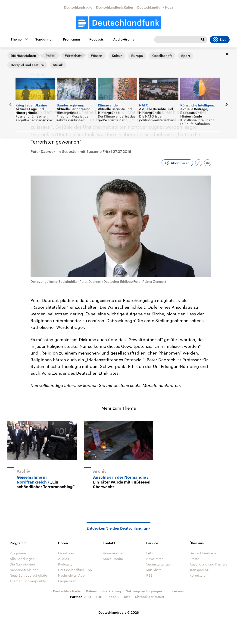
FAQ (150, 553)
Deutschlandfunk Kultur (115, 7)
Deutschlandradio (78, 7)
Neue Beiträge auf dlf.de (28, 575)
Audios (64, 559)
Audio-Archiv (124, 39)
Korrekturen (199, 575)
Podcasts (97, 39)
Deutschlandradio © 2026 (119, 612)
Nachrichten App (71, 575)
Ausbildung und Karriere (208, 564)
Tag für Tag (35, 55)
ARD (88, 597)
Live (220, 40)
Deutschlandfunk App (75, 570)
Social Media (113, 559)
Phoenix (113, 597)
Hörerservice (113, 553)
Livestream (67, 553)
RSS (149, 575)
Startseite (15, 55)
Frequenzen (67, 581)
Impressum (175, 591)
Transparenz (199, 570)
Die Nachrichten (22, 564)
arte (127, 597)
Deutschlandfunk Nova (155, 7)
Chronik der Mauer (150, 597)
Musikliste (154, 570)
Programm (71, 39)
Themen (17, 39)
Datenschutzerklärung (103, 591)
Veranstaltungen (159, 564)
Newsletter (154, 559)
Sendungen (44, 39)
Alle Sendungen (22, 559)
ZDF (99, 597)
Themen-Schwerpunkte (28, 581)
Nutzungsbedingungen (144, 591)
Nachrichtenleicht (24, 570)
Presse (195, 559)
